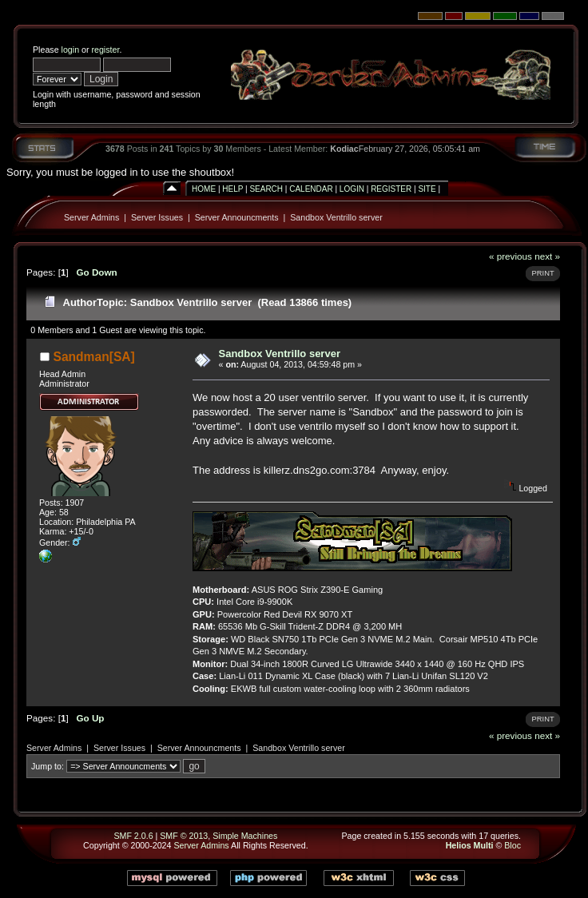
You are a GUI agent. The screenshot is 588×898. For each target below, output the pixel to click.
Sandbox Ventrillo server (336, 217)
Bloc (513, 845)
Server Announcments (237, 217)
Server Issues (157, 217)
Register (391, 189)
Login (352, 189)
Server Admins (91, 217)
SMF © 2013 (184, 836)
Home (204, 189)
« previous (511, 256)
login (71, 50)
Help (232, 189)
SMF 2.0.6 (133, 836)
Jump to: (48, 766)
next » (547, 256)
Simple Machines (245, 836)
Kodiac (344, 149)
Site (427, 189)
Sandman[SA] (94, 357)
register (105, 50)
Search (266, 189)
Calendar (311, 189)
